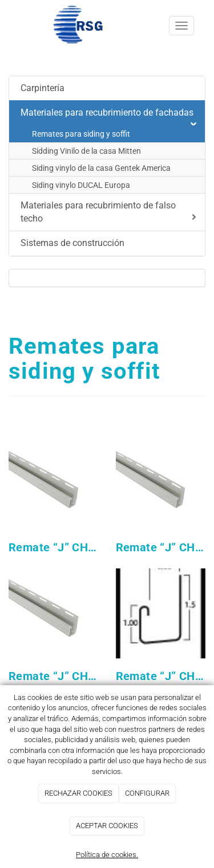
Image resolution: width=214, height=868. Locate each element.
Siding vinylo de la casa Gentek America (101, 168)
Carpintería (43, 88)
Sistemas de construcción (72, 243)
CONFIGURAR (147, 793)
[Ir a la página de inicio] (63, 26)
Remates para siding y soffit (81, 134)
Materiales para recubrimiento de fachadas (108, 116)
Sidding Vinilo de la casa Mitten (86, 151)
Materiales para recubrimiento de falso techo (108, 212)
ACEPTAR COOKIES (107, 826)
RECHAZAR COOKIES (78, 793)
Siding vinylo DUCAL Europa (81, 185)
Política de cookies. (107, 855)
